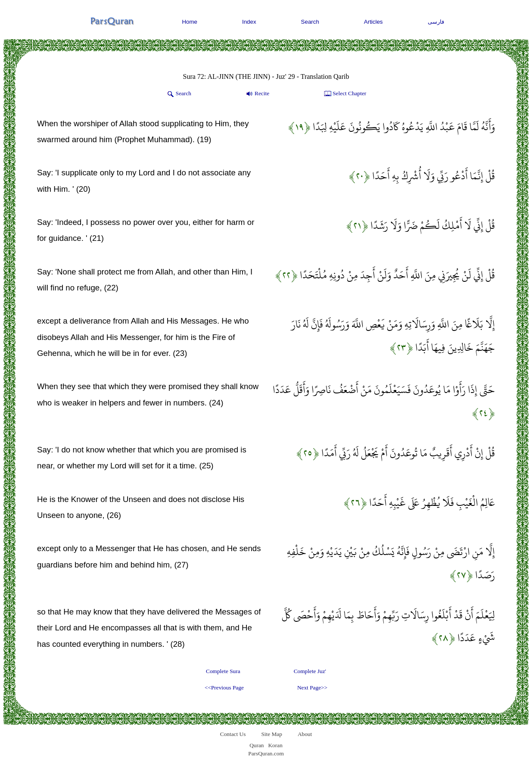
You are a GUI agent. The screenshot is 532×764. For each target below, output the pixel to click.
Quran (257, 745)
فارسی (436, 22)
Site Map (272, 734)
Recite (257, 94)
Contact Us (233, 734)
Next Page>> (312, 688)
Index (249, 22)
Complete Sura (223, 671)
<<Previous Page (224, 688)
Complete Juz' (310, 671)
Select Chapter (344, 94)
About (305, 734)
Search (310, 22)
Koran (275, 745)
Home (190, 22)
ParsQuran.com (266, 753)
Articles (373, 22)
